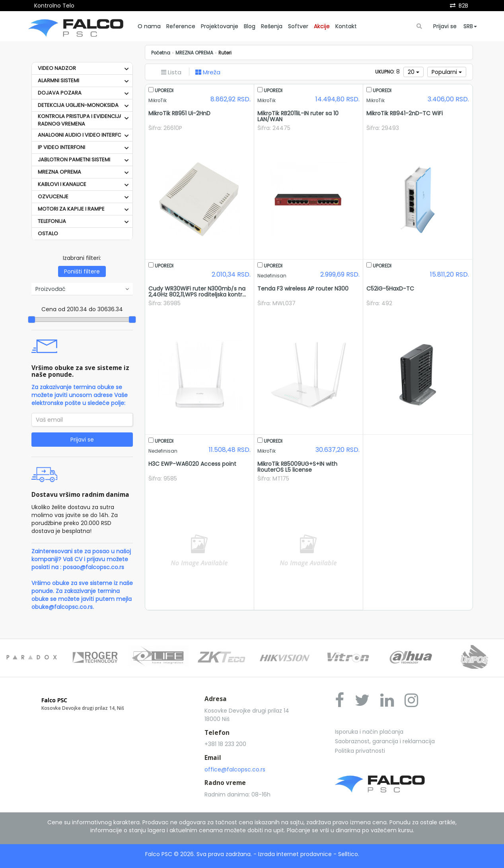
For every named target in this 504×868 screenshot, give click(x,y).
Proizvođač (82, 289)
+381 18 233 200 (225, 744)
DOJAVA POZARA (60, 93)
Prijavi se (445, 26)
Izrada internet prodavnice (295, 854)
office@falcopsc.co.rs (235, 769)
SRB (470, 26)
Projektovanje (220, 26)
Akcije (322, 26)
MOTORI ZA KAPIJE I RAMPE (71, 209)
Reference (181, 26)
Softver (298, 26)
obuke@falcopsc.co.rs (62, 607)
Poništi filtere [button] (82, 271)
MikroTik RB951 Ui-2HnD (179, 113)
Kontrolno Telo (54, 6)
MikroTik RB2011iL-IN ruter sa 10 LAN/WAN (298, 116)
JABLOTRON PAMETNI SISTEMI (74, 160)
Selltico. (349, 854)
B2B (463, 6)
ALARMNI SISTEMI (58, 80)
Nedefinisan (272, 276)
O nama (149, 26)
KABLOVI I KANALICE (62, 184)
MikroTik (158, 101)
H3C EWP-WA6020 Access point (192, 464)
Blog (250, 26)
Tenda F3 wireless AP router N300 (303, 289)
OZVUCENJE (53, 197)
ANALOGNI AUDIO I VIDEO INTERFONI (82, 135)
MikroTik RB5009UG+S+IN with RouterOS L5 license (297, 467)
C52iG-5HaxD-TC (390, 289)
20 (414, 72)
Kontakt (346, 26)
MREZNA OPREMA (59, 172)
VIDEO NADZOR (57, 68)
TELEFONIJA (52, 221)
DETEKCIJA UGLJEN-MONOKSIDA (78, 105)
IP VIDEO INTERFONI (61, 147)
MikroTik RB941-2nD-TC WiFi (405, 113)
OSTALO (48, 233)
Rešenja (272, 26)
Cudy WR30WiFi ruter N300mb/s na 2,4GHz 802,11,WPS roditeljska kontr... (197, 292)
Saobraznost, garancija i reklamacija (385, 741)
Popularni (447, 72)
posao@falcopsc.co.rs (93, 567)
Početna (161, 53)
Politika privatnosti (360, 751)
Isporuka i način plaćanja (369, 732)
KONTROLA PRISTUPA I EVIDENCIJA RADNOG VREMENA (80, 120)
